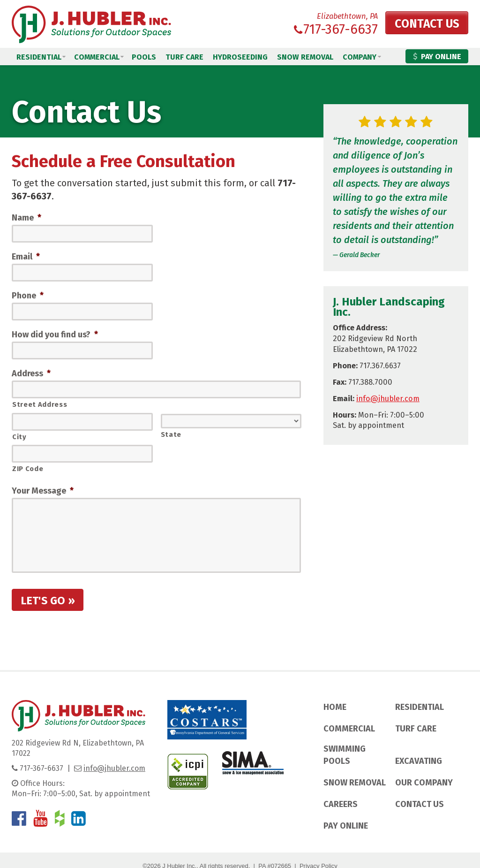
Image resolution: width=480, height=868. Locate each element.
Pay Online (437, 57)
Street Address (40, 405)
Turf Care (184, 57)
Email (26, 257)
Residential (39, 57)
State (171, 434)
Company (360, 57)
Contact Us (423, 25)
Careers (341, 805)
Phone (28, 296)
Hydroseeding (240, 57)
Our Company (424, 783)
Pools (144, 57)
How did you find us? (55, 335)
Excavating (419, 761)
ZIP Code (28, 469)
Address (31, 374)
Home (335, 708)
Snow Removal (305, 57)
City (19, 437)
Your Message (43, 491)
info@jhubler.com (388, 399)
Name (26, 218)
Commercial (97, 57)
